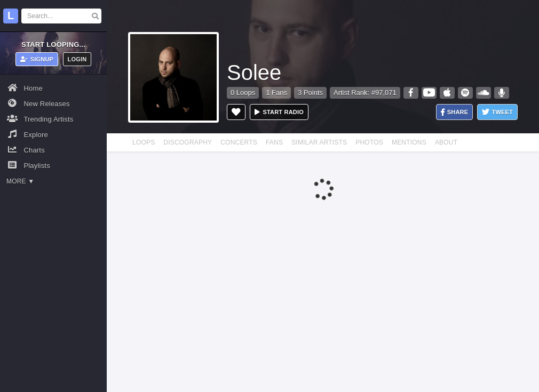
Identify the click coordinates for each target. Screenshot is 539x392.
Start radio (279, 112)
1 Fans (276, 93)
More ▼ (20, 181)
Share (455, 112)
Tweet (497, 112)
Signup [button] (37, 59)
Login (77, 59)
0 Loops (243, 93)
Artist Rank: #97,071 (365, 93)
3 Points (310, 93)
